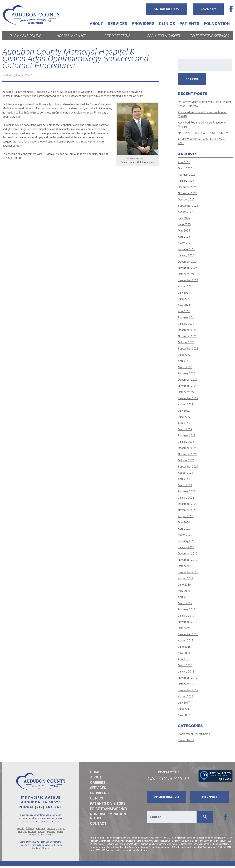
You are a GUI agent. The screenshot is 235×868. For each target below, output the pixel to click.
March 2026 (185, 168)
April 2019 (184, 597)
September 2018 (188, 634)
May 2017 (184, 715)
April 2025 (184, 237)
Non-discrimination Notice (108, 816)
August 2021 (186, 473)
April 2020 (184, 529)
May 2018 (184, 653)
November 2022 (188, 386)
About (96, 24)
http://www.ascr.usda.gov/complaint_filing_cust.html (169, 841)
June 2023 (184, 355)
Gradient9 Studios (41, 848)
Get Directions (117, 36)
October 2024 (186, 274)
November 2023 (188, 336)
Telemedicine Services (210, 36)
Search (192, 79)
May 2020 (184, 523)
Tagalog (42, 832)
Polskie (49, 835)
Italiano (41, 835)
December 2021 (188, 448)
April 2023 (184, 361)
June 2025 (184, 224)
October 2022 (186, 392)
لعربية (59, 828)
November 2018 (188, 622)
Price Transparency (109, 809)
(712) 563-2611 (49, 807)
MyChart (208, 9)
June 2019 (184, 585)
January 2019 (186, 616)
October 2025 (186, 200)
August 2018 (186, 641)
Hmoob (32, 835)
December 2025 (188, 187)
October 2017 (186, 684)
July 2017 (184, 703)
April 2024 (184, 311)
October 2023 (186, 342)
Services (117, 24)
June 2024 (184, 299)
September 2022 (188, 398)
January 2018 (186, 672)
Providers (143, 24)
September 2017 (188, 690)
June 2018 (184, 647)
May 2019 (184, 591)
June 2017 (184, 709)
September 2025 (188, 206)
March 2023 (185, 367)
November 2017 (188, 678)
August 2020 (186, 516)
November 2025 (188, 193)
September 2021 (188, 467)
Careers (98, 783)
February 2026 (187, 175)
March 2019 (185, 603)
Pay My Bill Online (25, 36)
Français (32, 832)
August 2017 (186, 696)
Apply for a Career (164, 36)
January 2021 (186, 498)
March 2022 (185, 429)
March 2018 (185, 665)
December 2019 (188, 554)
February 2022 (187, 436)
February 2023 (187, 373)
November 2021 (188, 454)
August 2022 (186, 404)
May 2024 (184, 305)
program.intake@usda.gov (134, 850)
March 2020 (185, 535)
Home (95, 772)
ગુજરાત (60, 832)
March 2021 (185, 485)
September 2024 (188, 280)
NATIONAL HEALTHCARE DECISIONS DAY (203, 133)
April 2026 (184, 162)
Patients (189, 24)
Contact (98, 823)
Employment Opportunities (194, 734)
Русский (51, 832)
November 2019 (188, 560)
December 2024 (188, 262)
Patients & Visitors (108, 803)
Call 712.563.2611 (169, 778)
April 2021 (184, 479)
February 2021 (187, 491)
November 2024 (188, 268)
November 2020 (188, 510)
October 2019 (186, 566)
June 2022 (184, 417)
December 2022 (188, 380)
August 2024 (186, 286)
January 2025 (186, 255)
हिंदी (25, 832)
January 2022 (186, 442)
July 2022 (184, 411)
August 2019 (186, 578)
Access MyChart (72, 36)
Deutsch (51, 828)
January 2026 (186, 181)
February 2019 (187, 609)
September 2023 (188, 349)
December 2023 (188, 330)
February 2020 (187, 541)
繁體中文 (30, 828)
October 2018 (186, 628)
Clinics (167, 24)
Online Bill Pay (167, 9)
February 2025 (187, 249)
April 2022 (184, 423)
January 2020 (186, 547)
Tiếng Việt (41, 828)
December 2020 (188, 504)
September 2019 (188, 572)
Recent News (186, 740)
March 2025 (185, 243)
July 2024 (184, 293)
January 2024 (186, 324)
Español (21, 828)
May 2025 (184, 231)
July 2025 (184, 218)
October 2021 (186, 460)
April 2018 (184, 659)
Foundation (217, 24)
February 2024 (187, 318)
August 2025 (186, 212)
